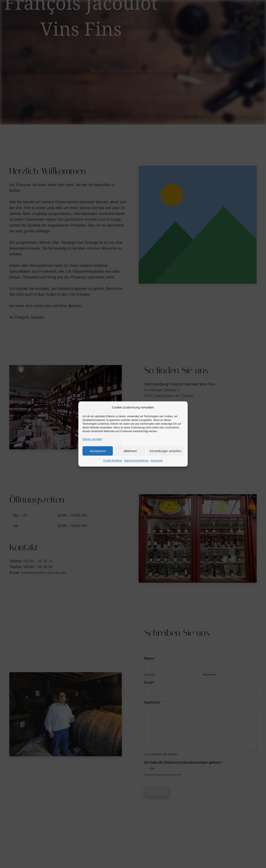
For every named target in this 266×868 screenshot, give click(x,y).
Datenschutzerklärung (136, 461)
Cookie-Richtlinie (113, 461)
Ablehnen (130, 451)
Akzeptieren (98, 451)
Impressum (157, 461)
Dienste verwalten (92, 439)
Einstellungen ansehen (165, 451)
